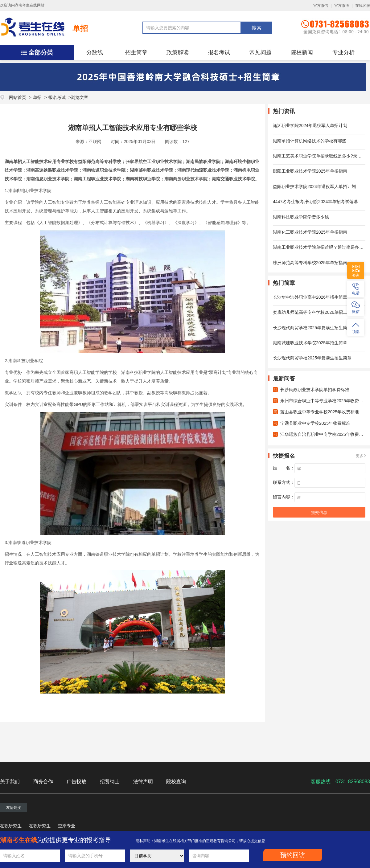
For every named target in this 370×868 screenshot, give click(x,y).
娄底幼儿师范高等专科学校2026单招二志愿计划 (319, 312)
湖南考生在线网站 (30, 5)
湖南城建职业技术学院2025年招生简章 (310, 343)
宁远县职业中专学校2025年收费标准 (315, 423)
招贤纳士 (110, 782)
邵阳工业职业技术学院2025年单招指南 (310, 171)
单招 (80, 28)
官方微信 (321, 6)
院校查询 (176, 782)
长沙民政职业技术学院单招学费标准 (315, 390)
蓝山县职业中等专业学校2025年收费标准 (320, 412)
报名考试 (219, 52)
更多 (360, 456)
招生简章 (136, 52)
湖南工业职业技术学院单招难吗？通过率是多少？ (320, 247)
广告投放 (76, 782)
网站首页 (18, 97)
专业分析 (343, 52)
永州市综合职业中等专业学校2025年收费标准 (324, 401)
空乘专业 (67, 826)
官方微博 (342, 6)
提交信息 (319, 512)
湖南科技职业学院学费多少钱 (301, 217)
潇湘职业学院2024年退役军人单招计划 (310, 125)
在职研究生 (11, 826)
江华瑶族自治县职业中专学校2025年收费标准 (324, 434)
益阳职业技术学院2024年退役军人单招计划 (314, 186)
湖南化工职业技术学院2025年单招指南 (310, 232)
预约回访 (293, 855)
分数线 (95, 52)
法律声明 (143, 782)
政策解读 (178, 52)
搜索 (257, 28)
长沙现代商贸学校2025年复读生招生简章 (312, 328)
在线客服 (363, 6)
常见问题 (261, 52)
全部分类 (41, 52)
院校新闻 (302, 52)
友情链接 (14, 808)
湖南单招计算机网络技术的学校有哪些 (310, 141)
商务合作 (43, 782)
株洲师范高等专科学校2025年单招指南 (310, 263)
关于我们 (10, 782)
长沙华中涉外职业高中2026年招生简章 (310, 297)
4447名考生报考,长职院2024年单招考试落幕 (315, 202)
